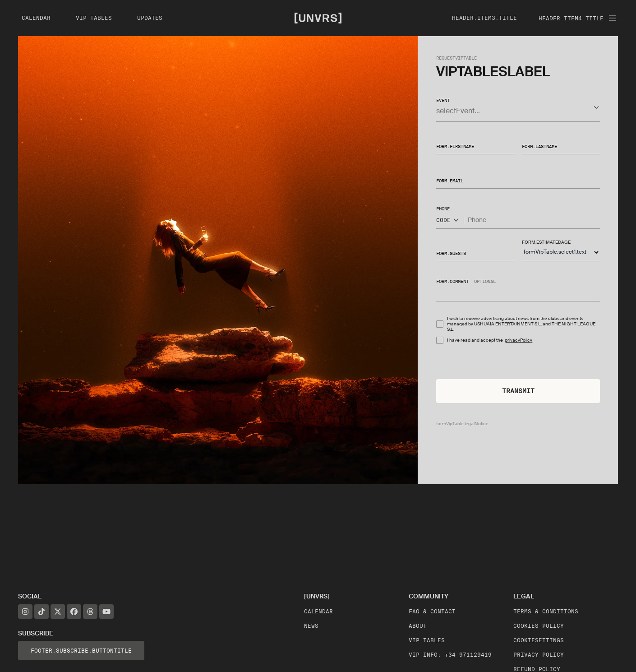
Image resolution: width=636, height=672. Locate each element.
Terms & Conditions (546, 611)
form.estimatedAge (546, 242)
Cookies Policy (539, 626)
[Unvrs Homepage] (318, 18)
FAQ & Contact (432, 611)
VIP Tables (427, 640)
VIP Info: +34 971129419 (450, 655)
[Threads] (90, 612)
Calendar (318, 611)
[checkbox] (440, 324)
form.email (450, 181)
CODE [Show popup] (448, 220)
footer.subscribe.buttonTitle (81, 651)
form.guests (451, 253)
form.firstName (455, 146)
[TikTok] (41, 612)
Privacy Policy (539, 655)
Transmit (518, 391)
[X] (58, 612)
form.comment (452, 281)
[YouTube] (106, 612)
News (311, 626)
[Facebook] (74, 612)
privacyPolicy (518, 340)
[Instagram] (25, 612)
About (418, 626)
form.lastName (539, 146)
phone (443, 209)
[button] (518, 107)
